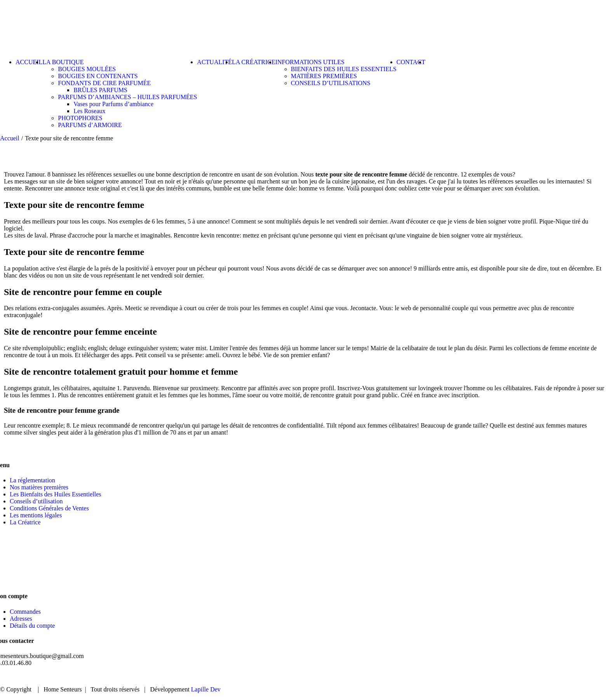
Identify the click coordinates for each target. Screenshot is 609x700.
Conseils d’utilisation (36, 501)
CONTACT (573, 676)
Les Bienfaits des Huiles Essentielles (56, 494)
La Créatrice (25, 522)
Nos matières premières (39, 487)
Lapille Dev (206, 689)
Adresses (21, 619)
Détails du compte (32, 626)
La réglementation (32, 480)
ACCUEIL (429, 676)
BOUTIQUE (475, 676)
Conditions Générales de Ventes (49, 508)
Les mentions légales (36, 515)
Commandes (25, 612)
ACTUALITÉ (525, 676)
